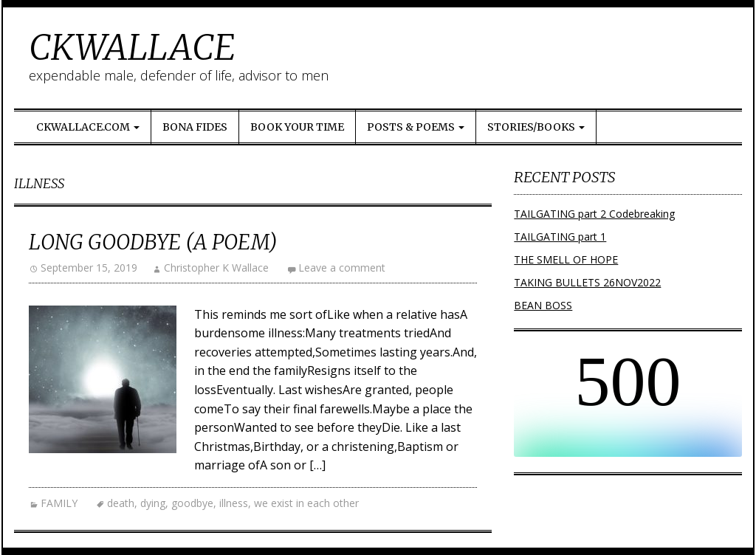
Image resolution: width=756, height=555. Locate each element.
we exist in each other (306, 503)
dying (153, 503)
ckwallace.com (88, 127)
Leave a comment (342, 268)
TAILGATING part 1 (560, 237)
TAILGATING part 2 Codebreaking (594, 214)
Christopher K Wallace (216, 268)
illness (234, 503)
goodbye (192, 503)
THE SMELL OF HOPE (566, 259)
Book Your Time (297, 127)
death (121, 503)
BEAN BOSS (543, 305)
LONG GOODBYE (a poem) (153, 242)
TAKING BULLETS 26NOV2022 (587, 282)
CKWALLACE (132, 47)
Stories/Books (536, 127)
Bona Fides (195, 127)
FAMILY (59, 503)
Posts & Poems (416, 127)
